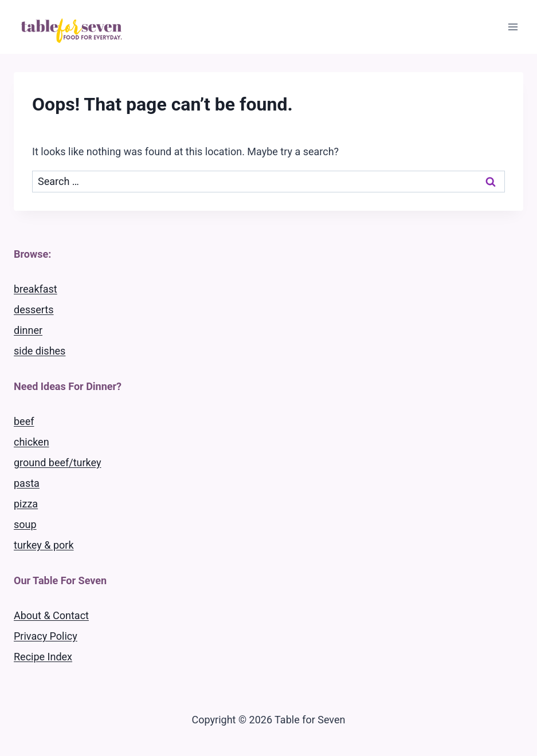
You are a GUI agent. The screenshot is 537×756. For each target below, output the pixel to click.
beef (24, 421)
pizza (26, 504)
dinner (28, 330)
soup (25, 524)
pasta (27, 483)
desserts (34, 310)
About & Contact (51, 615)
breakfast (36, 289)
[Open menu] (513, 27)
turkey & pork (44, 545)
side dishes (40, 351)
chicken (32, 442)
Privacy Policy (46, 636)
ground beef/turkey (57, 462)
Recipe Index (43, 657)
